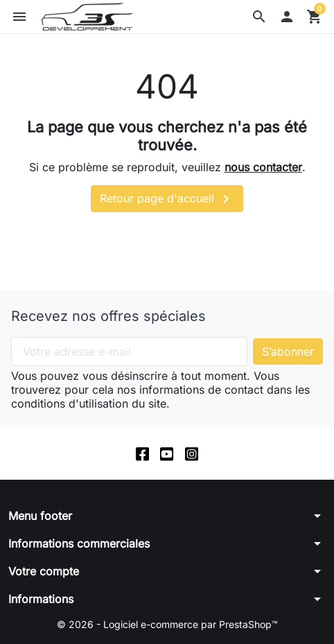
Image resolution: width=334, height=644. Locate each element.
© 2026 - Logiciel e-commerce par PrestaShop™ (167, 624)
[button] (259, 17)
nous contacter (263, 167)
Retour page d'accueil (167, 199)
